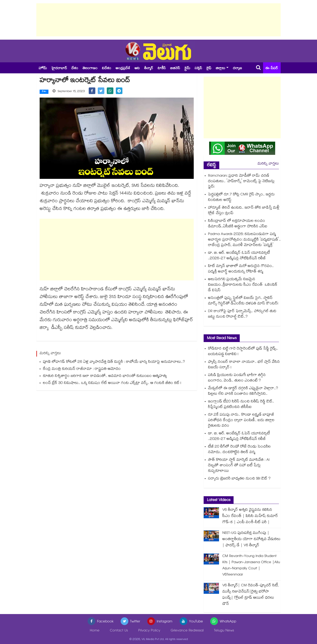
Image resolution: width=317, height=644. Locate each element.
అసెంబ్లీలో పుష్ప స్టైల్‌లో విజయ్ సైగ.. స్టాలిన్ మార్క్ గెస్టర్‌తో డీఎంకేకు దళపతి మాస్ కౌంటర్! (243, 301)
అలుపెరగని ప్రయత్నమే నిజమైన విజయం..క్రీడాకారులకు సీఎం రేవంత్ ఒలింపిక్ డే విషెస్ (243, 285)
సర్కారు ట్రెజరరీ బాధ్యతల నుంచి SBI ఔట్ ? (239, 479)
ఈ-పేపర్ (272, 69)
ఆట (137, 69)
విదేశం (107, 69)
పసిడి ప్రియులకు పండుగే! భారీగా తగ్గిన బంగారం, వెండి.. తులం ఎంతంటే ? (237, 378)
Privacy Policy (149, 631)
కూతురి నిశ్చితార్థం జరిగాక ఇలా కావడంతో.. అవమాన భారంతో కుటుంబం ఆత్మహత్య (105, 375)
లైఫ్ (209, 69)
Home (95, 631)
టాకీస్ (162, 69)
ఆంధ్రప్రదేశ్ (123, 69)
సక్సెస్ (198, 69)
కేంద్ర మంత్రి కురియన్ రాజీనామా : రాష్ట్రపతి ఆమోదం (82, 368)
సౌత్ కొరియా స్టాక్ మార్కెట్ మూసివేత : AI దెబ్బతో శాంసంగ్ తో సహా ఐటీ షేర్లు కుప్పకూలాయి (239, 466)
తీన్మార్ (149, 69)
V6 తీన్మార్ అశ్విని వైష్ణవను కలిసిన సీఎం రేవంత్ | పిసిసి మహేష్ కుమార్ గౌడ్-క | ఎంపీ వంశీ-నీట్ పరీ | (250, 516)
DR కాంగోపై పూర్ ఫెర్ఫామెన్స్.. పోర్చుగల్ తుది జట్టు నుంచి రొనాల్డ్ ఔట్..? (242, 314)
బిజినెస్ (175, 69)
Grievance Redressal (187, 631)
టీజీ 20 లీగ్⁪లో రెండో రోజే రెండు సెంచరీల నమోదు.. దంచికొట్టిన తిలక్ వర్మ (239, 450)
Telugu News (224, 631)
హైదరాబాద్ (59, 69)
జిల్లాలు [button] (220, 69)
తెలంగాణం (90, 69)
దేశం (75, 69)
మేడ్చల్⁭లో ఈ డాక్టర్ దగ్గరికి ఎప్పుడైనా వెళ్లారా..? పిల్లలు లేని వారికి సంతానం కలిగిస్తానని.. (243, 391)
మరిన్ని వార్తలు (268, 164)
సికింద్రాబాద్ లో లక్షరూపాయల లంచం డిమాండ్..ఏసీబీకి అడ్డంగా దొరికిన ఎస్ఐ (238, 224)
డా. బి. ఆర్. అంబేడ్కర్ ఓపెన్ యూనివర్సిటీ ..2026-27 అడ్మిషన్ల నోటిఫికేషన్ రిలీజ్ (239, 256)
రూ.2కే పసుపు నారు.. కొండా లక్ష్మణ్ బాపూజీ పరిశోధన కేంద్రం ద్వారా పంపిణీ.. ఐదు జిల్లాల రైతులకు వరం (241, 421)
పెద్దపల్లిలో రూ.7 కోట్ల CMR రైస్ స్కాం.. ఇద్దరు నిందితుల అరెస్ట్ (241, 198)
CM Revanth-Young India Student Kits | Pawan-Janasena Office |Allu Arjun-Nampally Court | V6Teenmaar (251, 566)
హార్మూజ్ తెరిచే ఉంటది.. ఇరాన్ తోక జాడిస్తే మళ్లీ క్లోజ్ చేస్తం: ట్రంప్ (244, 211)
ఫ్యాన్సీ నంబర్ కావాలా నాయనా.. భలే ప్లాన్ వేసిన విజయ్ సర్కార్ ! (244, 365)
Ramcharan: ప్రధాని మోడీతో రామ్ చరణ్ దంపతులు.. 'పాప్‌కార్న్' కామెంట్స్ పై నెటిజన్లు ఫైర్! (241, 182)
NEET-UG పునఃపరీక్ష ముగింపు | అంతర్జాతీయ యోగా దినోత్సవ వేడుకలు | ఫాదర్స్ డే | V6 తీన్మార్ (251, 539)
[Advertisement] (158, 20)
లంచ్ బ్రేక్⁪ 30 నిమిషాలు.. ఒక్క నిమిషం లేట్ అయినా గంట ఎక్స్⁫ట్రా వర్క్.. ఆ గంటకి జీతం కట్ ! (112, 382)
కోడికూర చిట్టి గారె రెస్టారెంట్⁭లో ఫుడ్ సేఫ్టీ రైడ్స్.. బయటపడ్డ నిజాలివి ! (243, 352)
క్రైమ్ (187, 69)
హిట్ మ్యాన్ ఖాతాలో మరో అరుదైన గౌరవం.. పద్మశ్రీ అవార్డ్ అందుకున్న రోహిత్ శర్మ (241, 269)
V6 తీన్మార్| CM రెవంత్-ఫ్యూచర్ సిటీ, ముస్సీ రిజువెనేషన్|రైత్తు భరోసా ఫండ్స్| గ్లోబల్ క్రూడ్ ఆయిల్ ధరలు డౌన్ (251, 595)
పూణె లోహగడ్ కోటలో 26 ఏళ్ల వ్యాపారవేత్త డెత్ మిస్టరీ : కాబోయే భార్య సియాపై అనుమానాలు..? (114, 361)
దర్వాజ (237, 69)
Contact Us (119, 631)
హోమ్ (43, 69)
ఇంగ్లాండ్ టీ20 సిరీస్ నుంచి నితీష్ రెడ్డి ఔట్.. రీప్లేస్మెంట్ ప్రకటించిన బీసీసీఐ (241, 405)
